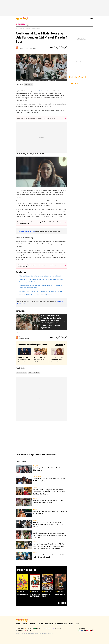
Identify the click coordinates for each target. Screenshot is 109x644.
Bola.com (47, 629)
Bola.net (37, 629)
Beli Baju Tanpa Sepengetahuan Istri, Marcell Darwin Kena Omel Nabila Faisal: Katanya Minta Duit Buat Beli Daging (49, 492)
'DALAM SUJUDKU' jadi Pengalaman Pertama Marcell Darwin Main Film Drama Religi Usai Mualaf (48, 524)
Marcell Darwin (36, 29)
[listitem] (28, 24)
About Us (18, 624)
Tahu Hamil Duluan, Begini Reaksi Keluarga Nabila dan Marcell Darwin (36, 118)
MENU (92, 19)
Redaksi (25, 624)
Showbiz (22, 29)
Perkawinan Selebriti (22, 373)
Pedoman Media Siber (61, 624)
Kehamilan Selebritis (34, 373)
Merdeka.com (57, 629)
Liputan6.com (20, 629)
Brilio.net (28, 630)
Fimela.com (19, 630)
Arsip (77, 624)
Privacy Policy (49, 624)
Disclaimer (32, 624)
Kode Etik (40, 624)
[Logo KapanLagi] (22, 19)
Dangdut (35, 466)
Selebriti (28, 29)
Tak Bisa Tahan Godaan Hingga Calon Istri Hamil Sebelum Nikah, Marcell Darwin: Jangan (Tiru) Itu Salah (39, 266)
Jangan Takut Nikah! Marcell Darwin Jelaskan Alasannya (36, 295)
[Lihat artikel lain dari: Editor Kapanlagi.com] (60, 345)
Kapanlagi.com (29, 629)
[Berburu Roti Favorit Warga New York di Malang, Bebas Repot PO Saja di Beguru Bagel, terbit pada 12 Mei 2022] (41, 355)
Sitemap (71, 624)
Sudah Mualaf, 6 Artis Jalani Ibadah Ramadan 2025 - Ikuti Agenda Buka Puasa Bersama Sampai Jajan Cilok (50, 535)
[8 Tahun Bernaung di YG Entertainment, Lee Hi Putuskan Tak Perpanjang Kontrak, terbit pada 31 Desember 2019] (57, 355)
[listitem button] (62, 48)
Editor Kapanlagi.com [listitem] (24, 47)
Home (17, 29)
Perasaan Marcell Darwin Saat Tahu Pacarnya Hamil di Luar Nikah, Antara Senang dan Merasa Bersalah (39, 223)
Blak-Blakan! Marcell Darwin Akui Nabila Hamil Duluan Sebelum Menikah (41, 291)
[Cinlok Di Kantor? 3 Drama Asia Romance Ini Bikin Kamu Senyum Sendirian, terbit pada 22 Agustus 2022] (24, 355)
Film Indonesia (37, 477)
